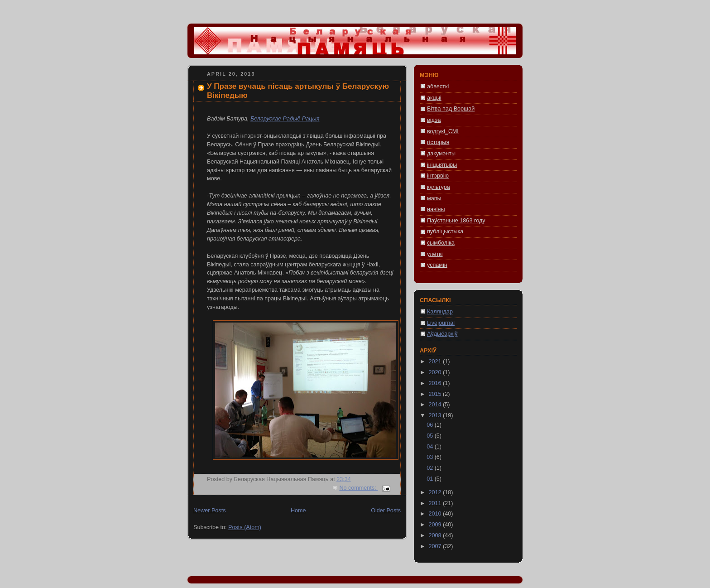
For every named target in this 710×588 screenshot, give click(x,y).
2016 (436, 383)
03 (431, 457)
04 (431, 447)
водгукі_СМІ (443, 131)
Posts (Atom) (245, 527)
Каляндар (440, 312)
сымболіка (441, 243)
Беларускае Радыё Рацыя (285, 119)
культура (439, 187)
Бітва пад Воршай (451, 109)
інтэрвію (438, 176)
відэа (434, 120)
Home (298, 511)
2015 (436, 394)
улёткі (435, 254)
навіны (436, 209)
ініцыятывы (442, 165)
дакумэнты (441, 154)
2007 (436, 546)
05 (431, 436)
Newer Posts (209, 511)
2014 (436, 405)
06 (431, 425)
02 (431, 468)
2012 (436, 492)
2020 (436, 372)
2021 (436, 361)
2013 (436, 415)
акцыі (434, 98)
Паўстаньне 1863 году (456, 221)
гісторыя (438, 142)
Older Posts (386, 511)
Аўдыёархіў (442, 334)
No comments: (358, 488)
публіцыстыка (445, 231)
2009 (436, 525)
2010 (436, 514)
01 (431, 479)
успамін (437, 265)
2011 (436, 503)
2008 (436, 535)
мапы (434, 198)
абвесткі (438, 87)
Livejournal (441, 323)
